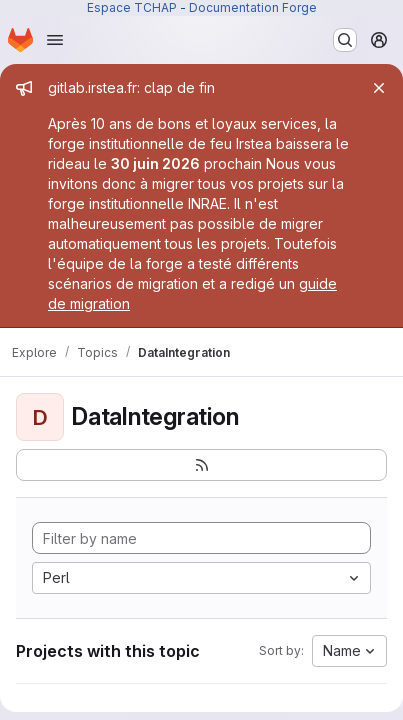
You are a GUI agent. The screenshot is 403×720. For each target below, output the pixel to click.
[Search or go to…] (345, 40)
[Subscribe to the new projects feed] (201, 465)
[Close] (379, 88)
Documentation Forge (253, 7)
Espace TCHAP (132, 7)
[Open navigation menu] (55, 40)
